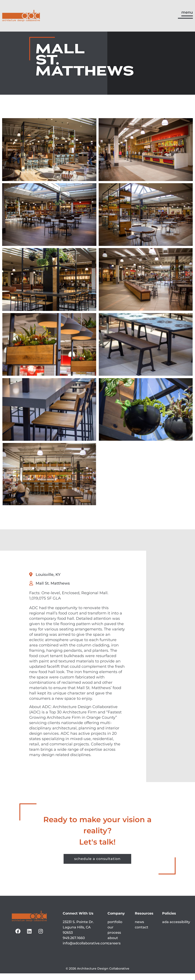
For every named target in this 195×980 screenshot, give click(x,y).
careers (114, 950)
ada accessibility (176, 928)
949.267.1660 (74, 944)
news (139, 928)
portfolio (115, 928)
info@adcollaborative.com (85, 950)
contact (142, 934)
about (113, 944)
